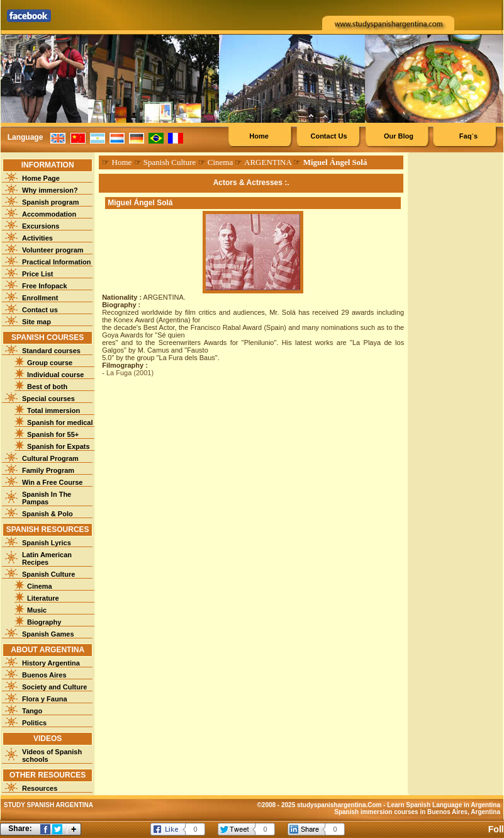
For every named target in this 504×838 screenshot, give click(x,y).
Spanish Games (48, 634)
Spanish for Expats (59, 446)
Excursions (41, 226)
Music (37, 610)
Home (259, 136)
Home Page (41, 178)
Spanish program (50, 202)
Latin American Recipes (47, 558)
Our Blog (399, 136)
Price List (38, 274)
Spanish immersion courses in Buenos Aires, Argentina (417, 812)
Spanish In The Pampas (47, 498)
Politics (34, 723)
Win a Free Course (52, 482)
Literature (43, 598)
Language (25, 137)
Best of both (47, 387)
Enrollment (40, 298)
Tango (32, 711)
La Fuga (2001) (130, 373)
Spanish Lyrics (47, 543)
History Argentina (51, 663)
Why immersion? (50, 190)
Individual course (55, 375)
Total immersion (53, 411)
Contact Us (328, 136)
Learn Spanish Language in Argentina (444, 805)
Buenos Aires (44, 675)
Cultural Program (50, 458)
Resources (40, 788)
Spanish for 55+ (53, 434)
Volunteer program (53, 250)
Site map (36, 322)
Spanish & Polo (48, 514)
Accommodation (49, 214)
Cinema (40, 586)
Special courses (48, 399)
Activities (37, 238)
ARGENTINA (268, 162)
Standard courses (51, 351)
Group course (50, 363)
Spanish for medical (60, 422)
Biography (44, 622)
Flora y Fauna (45, 699)
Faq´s (468, 136)
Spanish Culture (48, 574)
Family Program (48, 470)
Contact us (40, 310)
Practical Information (56, 262)
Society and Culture (54, 687)
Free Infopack (45, 286)
